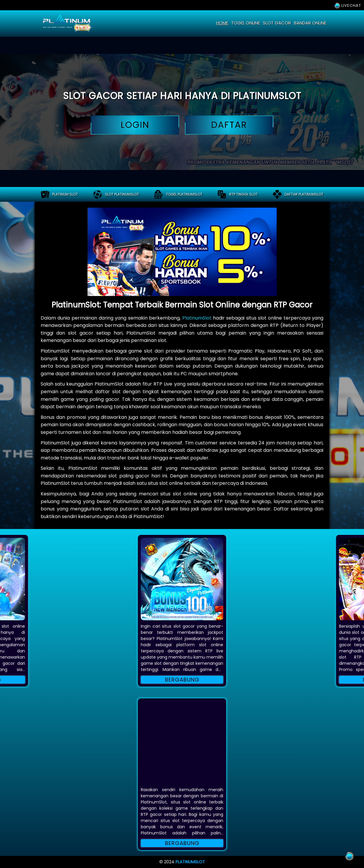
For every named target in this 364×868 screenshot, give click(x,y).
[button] (182, 579)
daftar (229, 125)
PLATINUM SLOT (59, 194)
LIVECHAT (348, 5)
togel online (246, 23)
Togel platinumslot (178, 194)
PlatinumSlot (197, 318)
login (135, 125)
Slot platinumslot (116, 194)
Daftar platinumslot (298, 194)
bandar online (310, 23)
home (222, 23)
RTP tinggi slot (238, 194)
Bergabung (182, 680)
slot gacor (277, 23)
